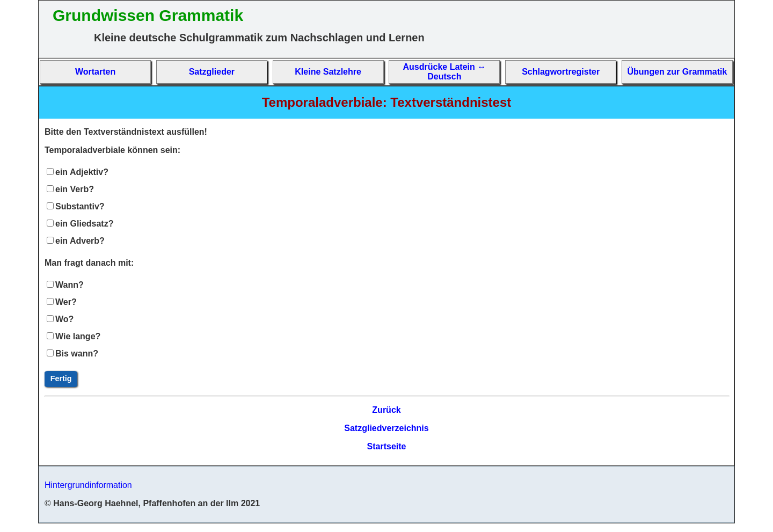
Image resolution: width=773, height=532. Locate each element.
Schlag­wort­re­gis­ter (561, 72)
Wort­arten (95, 72)
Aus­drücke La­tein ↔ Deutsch (445, 72)
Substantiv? (80, 206)
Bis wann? (77, 354)
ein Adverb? (80, 241)
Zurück (386, 410)
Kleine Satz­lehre (328, 72)
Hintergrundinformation (88, 485)
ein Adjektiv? (82, 172)
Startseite (387, 446)
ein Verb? (75, 189)
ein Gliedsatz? (84, 224)
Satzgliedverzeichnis (386, 428)
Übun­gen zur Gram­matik (677, 72)
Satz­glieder (212, 72)
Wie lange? (78, 336)
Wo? (64, 319)
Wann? (70, 285)
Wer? (66, 302)
